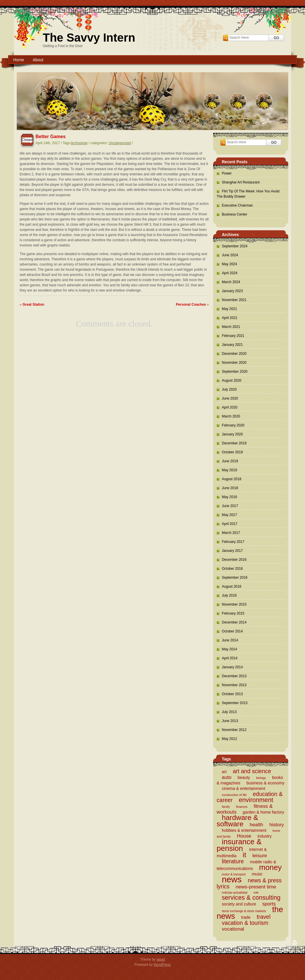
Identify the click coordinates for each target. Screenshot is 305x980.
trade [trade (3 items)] (246, 917)
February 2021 (233, 336)
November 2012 (234, 730)
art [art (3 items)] (224, 772)
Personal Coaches (191, 305)
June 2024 (230, 255)
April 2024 (230, 273)
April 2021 (230, 318)
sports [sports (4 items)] (269, 904)
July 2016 (229, 595)
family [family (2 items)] (226, 807)
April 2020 (230, 407)
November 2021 (234, 300)
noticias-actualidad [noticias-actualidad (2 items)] (235, 892)
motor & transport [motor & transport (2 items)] (234, 874)
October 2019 (232, 452)
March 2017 (231, 533)
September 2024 (235, 246)
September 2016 (235, 578)
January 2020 (232, 434)
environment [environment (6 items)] (256, 800)
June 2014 (230, 640)
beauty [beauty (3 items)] (244, 777)
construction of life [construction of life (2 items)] (234, 795)
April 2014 (230, 658)
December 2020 (234, 354)
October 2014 (232, 631)
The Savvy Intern (89, 38)
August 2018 (231, 479)
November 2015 (234, 604)
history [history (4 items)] (277, 825)
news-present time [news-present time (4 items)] (256, 887)
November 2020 (234, 363)
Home (19, 60)
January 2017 (232, 551)
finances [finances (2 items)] (242, 807)
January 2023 (232, 291)
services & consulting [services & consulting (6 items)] (251, 898)
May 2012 (229, 739)
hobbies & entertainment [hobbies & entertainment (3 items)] (244, 830)
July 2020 (229, 389)
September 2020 (235, 372)
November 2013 (234, 685)
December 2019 (234, 443)
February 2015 (233, 613)
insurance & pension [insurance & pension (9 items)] (239, 845)
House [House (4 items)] (244, 836)
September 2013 (235, 703)
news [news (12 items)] (232, 879)
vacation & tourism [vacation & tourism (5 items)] (245, 923)
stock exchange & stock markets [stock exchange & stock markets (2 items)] (244, 911)
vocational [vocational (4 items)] (233, 929)
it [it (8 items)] (244, 855)
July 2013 (229, 712)
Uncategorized (120, 143)
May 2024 (229, 264)
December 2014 (234, 622)
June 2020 (230, 398)
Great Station (33, 305)
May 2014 (229, 649)
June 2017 (230, 506)
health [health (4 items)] (256, 825)
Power (227, 173)
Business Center (235, 214)
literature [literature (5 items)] (233, 861)
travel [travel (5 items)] (264, 917)
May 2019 (229, 470)
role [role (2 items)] (256, 892)
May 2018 (229, 497)
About (38, 60)
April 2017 (230, 524)
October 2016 (232, 569)
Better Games (51, 137)
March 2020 (231, 416)
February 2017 (233, 542)
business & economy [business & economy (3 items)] (266, 783)
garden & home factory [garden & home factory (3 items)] (263, 812)
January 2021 (232, 345)
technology (79, 143)
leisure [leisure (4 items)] (260, 855)
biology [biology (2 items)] (261, 778)
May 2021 (229, 309)
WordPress (162, 965)
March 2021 (231, 327)
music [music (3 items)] (257, 874)
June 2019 (230, 461)
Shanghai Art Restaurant (241, 182)
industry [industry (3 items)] (265, 836)
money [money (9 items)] (270, 867)
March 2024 (231, 282)
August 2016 (231, 586)
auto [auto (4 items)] (227, 777)
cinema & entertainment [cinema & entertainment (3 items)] (243, 788)
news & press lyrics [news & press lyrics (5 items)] (249, 883)
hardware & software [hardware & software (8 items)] (237, 821)
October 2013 (232, 694)
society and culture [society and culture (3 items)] (239, 904)
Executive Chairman (237, 205)
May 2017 (229, 515)
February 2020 (233, 425)
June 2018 (230, 488)
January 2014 (232, 667)
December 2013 (234, 676)
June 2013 (230, 721)
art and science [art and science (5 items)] (252, 771)
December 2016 (234, 560)
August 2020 (231, 381)
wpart (161, 959)
